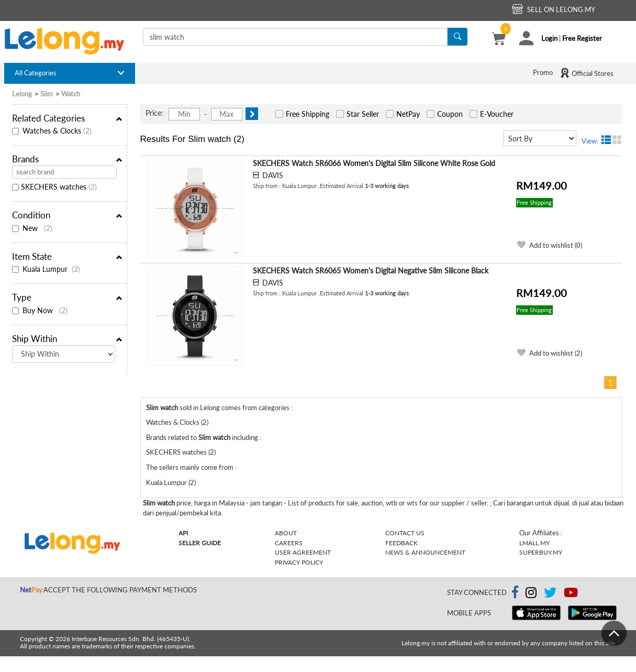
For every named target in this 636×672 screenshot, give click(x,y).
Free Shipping (308, 114)
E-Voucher (497, 114)
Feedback (401, 543)
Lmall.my (534, 543)
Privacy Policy (299, 562)
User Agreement (303, 552)
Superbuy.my (541, 552)
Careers (289, 543)
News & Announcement (425, 552)
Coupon (450, 114)
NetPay (408, 114)
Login (549, 38)
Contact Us (405, 533)
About (286, 533)
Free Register (582, 38)
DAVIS (273, 175)
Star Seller (363, 114)
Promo (543, 72)
